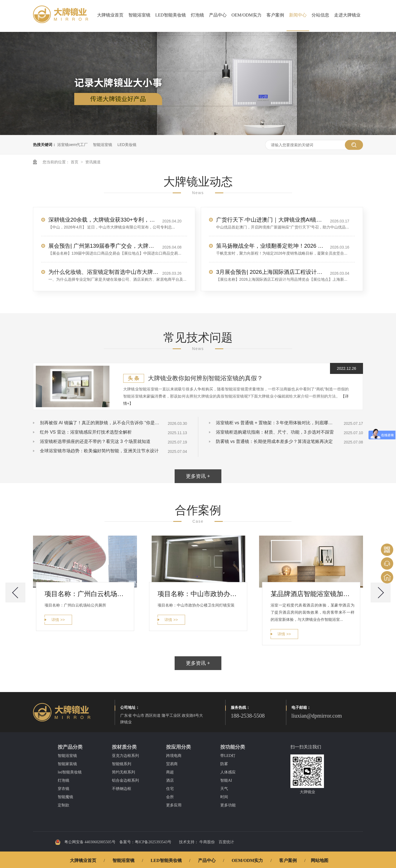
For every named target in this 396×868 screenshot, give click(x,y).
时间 (224, 797)
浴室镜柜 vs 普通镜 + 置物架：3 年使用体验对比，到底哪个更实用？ (276, 423)
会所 (170, 797)
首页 (75, 162)
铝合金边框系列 (125, 780)
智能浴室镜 (139, 15)
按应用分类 (178, 747)
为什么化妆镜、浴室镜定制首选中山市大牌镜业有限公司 (103, 272)
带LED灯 (228, 756)
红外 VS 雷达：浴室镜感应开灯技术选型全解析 (86, 432)
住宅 (170, 789)
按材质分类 (124, 747)
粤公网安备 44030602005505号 (85, 842)
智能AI (226, 780)
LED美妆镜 (127, 145)
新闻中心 (298, 15)
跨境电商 (174, 756)
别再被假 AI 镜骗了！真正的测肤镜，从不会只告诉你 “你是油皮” (100, 423)
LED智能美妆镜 (171, 15)
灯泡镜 (197, 15)
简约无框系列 (123, 772)
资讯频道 (93, 162)
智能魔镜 (65, 797)
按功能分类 (233, 747)
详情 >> (58, 620)
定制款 (64, 805)
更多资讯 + (198, 476)
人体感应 (228, 772)
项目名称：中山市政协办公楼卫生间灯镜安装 (200, 594)
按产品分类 (70, 747)
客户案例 (275, 15)
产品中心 (218, 15)
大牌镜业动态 (198, 182)
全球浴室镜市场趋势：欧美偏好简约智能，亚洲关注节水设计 (99, 451)
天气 (224, 789)
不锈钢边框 (122, 789)
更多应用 (174, 805)
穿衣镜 (64, 789)
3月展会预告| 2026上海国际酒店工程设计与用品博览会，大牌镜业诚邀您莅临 (271, 272)
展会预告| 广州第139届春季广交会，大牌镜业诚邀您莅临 (103, 246)
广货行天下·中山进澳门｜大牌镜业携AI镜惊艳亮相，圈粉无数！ (271, 220)
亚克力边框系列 (125, 756)
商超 (170, 772)
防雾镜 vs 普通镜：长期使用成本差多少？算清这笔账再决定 (274, 441)
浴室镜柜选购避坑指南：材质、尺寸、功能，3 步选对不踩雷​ (275, 432)
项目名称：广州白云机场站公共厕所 (86, 594)
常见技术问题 (198, 337)
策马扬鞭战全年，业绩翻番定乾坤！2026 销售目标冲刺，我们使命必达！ (271, 246)
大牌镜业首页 (110, 15)
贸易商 (172, 764)
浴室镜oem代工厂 (72, 145)
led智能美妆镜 (70, 772)
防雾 (224, 764)
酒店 (170, 780)
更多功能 (228, 805)
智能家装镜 (67, 764)
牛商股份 (207, 842)
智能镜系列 (122, 764)
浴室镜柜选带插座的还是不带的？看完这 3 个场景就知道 (95, 441)
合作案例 (198, 510)
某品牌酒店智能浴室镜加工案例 (313, 594)
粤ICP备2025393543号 (153, 842)
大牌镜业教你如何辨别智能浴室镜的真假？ (205, 378)
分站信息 (320, 15)
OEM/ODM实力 (247, 15)
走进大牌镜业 (347, 15)
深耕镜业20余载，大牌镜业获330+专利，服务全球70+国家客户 (103, 220)
